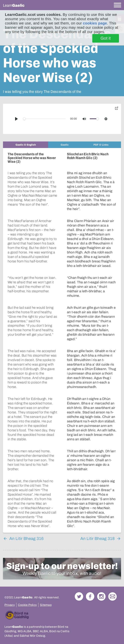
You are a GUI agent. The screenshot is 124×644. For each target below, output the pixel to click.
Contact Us (113, 596)
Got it (106, 38)
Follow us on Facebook (90, 596)
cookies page (95, 23)
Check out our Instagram (101, 596)
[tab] (26, 145)
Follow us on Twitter (79, 596)
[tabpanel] (62, 340)
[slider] (44, 119)
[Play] (16, 119)
